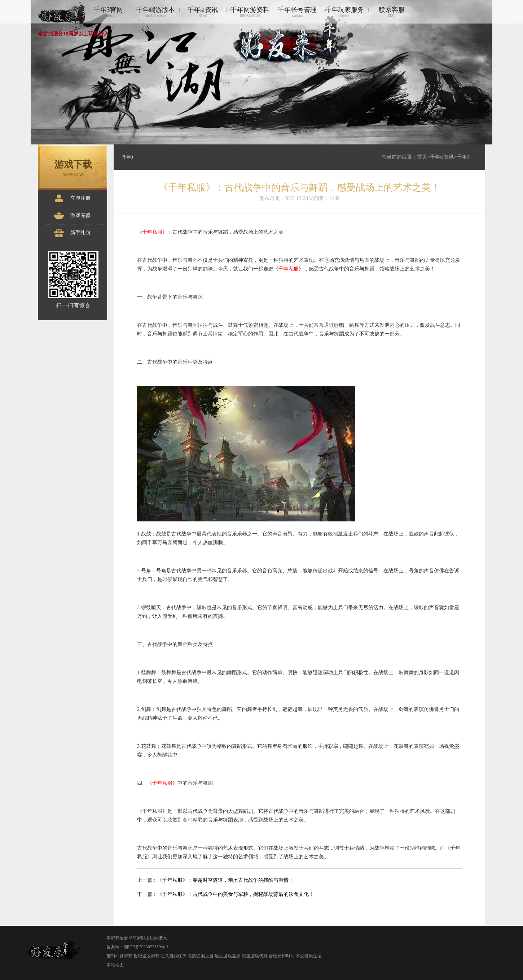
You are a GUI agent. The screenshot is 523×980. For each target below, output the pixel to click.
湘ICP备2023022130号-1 (146, 947)
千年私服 (152, 232)
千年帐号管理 (297, 12)
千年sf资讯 (203, 12)
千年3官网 (108, 12)
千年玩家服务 (344, 12)
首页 (422, 157)
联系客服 (392, 12)
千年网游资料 (250, 12)
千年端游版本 (155, 12)
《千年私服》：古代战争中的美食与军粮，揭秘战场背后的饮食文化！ (236, 894)
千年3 (463, 157)
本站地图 (115, 965)
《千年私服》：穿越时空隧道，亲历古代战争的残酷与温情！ (225, 880)
